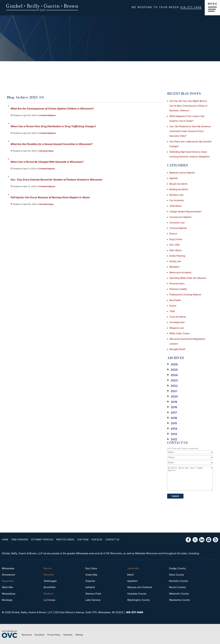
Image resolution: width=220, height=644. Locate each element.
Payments (68, 635)
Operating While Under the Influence (188, 278)
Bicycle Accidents (178, 184)
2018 (172, 407)
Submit (175, 496)
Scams (173, 306)
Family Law (175, 261)
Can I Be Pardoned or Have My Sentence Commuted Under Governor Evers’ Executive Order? (190, 131)
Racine (48, 568)
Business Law (176, 195)
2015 (172, 423)
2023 (172, 380)
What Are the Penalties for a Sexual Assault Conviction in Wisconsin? (51, 144)
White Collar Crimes (180, 333)
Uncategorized (177, 322)
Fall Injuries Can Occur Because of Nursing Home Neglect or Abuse (50, 197)
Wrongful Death (177, 349)
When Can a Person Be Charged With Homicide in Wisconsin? (47, 162)
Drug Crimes (176, 239)
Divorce (173, 234)
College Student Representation (185, 212)
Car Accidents (177, 200)
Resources (27, 635)
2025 (172, 370)
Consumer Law (177, 223)
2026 (172, 364)
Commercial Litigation (181, 217)
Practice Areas (65, 539)
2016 (172, 418)
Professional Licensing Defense (185, 295)
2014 (172, 429)
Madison (49, 594)
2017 (172, 413)
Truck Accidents (178, 317)
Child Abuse (176, 206)
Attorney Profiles (42, 539)
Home (5, 539)
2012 (172, 439)
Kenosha (49, 575)
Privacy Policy (54, 635)
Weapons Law (177, 328)
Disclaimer (39, 635)
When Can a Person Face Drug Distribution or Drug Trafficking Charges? (53, 126)
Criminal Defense (47, 115)
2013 (172, 434)
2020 (172, 397)
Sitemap (79, 635)
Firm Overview (20, 539)
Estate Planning (177, 256)
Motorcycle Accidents (180, 272)
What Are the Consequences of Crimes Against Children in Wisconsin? (52, 109)
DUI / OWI (174, 245)
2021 (172, 391)
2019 (172, 402)
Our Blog (97, 539)
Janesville (133, 568)
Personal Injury (46, 151)
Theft (172, 311)
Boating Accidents (179, 189)
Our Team (83, 539)
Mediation (174, 267)
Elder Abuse (176, 250)
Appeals (174, 178)
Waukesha (8, 581)
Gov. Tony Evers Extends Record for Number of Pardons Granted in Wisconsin (56, 180)
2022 (172, 386)
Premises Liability (178, 289)
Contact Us (112, 539)
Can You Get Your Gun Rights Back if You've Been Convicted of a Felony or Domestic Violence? (188, 106)
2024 (172, 375)
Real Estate (175, 300)
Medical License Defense (182, 173)
